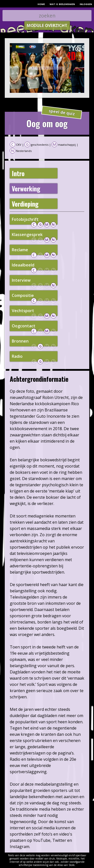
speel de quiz (62, 112)
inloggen (86, 4)
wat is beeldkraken (62, 4)
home (41, 4)
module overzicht (47, 25)
